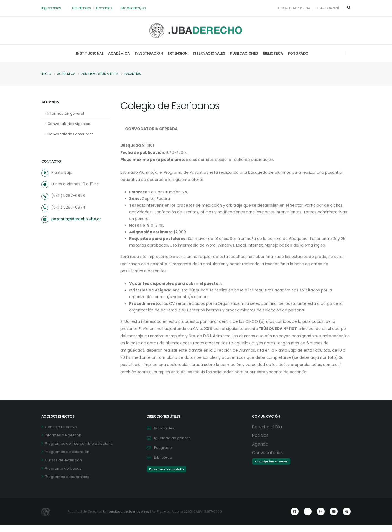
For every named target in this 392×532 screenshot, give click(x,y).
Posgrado (298, 53)
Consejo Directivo (61, 434)
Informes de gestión (63, 442)
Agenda (260, 451)
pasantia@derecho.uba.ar (76, 219)
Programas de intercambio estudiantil (79, 451)
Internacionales (209, 53)
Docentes (105, 8)
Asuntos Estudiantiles (101, 74)
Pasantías (135, 74)
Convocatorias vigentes (69, 124)
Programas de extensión (67, 459)
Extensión (178, 53)
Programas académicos (67, 484)
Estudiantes (82, 8)
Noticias (260, 443)
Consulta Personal (294, 8)
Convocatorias (267, 460)
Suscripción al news (271, 469)
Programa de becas (63, 476)
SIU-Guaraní (328, 8)
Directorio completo (166, 476)
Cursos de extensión (63, 467)
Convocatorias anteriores (71, 134)
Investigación (149, 53)
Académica (119, 53)
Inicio (46, 74)
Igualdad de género (172, 445)
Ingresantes (51, 8)
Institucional (90, 53)
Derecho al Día (267, 434)
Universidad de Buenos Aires (127, 519)
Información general (66, 113)
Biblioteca (273, 53)
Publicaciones (244, 53)
